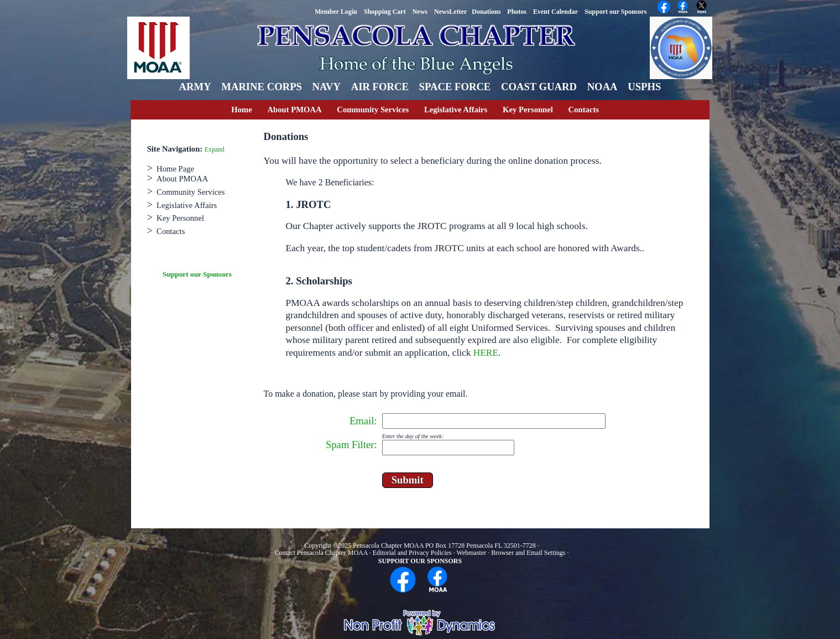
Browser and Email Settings (528, 553)
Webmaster (472, 553)
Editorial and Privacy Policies (412, 553)
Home (241, 110)
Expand (215, 150)
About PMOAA (294, 110)
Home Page (175, 169)
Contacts (584, 110)
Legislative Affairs (456, 110)
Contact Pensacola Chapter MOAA (322, 553)
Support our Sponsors (197, 274)
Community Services (373, 110)
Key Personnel (528, 110)
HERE (486, 353)
